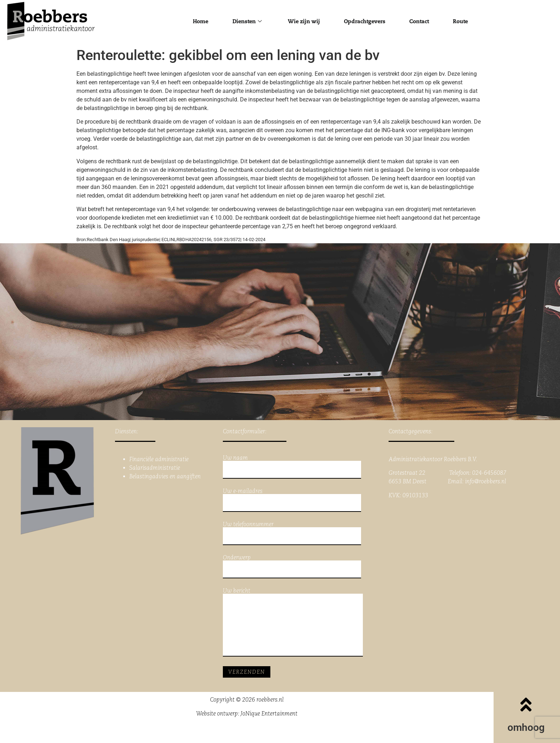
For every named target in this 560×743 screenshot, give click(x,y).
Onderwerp (292, 567)
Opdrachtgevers (365, 21)
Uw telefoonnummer (292, 533)
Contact (422, 21)
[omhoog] (526, 704)
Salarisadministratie (155, 468)
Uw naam (292, 467)
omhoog (526, 727)
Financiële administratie (159, 459)
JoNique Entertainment (269, 714)
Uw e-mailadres (292, 500)
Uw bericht (293, 622)
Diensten (244, 21)
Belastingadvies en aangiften (165, 476)
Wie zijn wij (303, 21)
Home (196, 21)
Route (465, 21)
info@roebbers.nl (486, 481)
